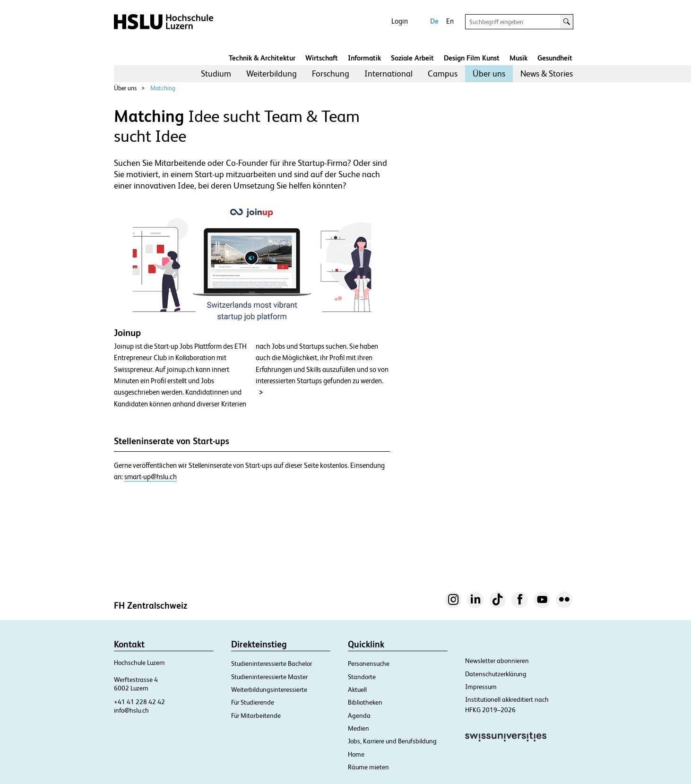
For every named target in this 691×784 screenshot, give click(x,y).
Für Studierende (253, 702)
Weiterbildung (272, 73)
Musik (518, 58)
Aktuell (357, 689)
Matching (163, 88)
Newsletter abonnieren (497, 661)
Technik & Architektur (262, 58)
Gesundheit (555, 58)
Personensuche (369, 663)
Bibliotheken (365, 702)
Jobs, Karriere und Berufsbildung (392, 741)
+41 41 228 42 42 (139, 702)
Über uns (489, 73)
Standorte (362, 677)
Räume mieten (368, 767)
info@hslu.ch (131, 710)
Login (400, 21)
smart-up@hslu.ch (151, 477)
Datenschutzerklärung (496, 674)
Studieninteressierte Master (269, 677)
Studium (216, 73)
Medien (358, 728)
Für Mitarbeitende (256, 715)
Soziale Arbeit (412, 58)
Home (356, 754)
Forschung (331, 73)
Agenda (359, 715)
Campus (443, 73)
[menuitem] (216, 74)
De (434, 21)
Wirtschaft (322, 58)
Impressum (481, 687)
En (450, 21)
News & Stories (547, 73)
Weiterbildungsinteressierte (269, 689)
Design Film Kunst (472, 58)
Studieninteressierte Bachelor (272, 663)
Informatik (364, 58)
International (389, 73)
